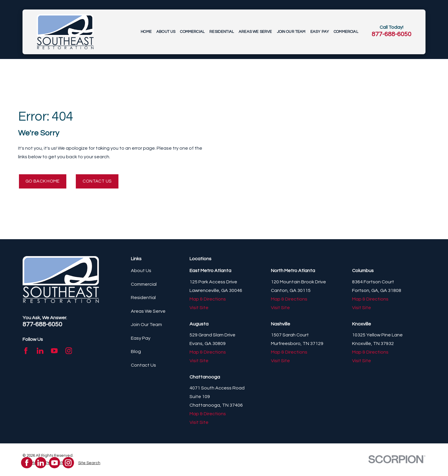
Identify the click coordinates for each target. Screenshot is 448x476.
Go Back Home (44, 182)
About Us (141, 272)
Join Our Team (146, 326)
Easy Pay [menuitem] (320, 32)
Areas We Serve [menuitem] (255, 32)
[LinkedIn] (40, 352)
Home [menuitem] (146, 32)
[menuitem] (89, 464)
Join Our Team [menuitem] (291, 32)
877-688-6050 (391, 34)
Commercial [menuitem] (192, 32)
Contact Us (101, 182)
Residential (143, 299)
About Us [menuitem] (166, 32)
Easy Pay (141, 339)
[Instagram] (69, 352)
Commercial (144, 285)
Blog (136, 353)
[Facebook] (26, 352)
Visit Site (199, 309)
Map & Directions (208, 300)
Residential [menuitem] (222, 32)
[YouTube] (54, 352)
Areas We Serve (148, 312)
